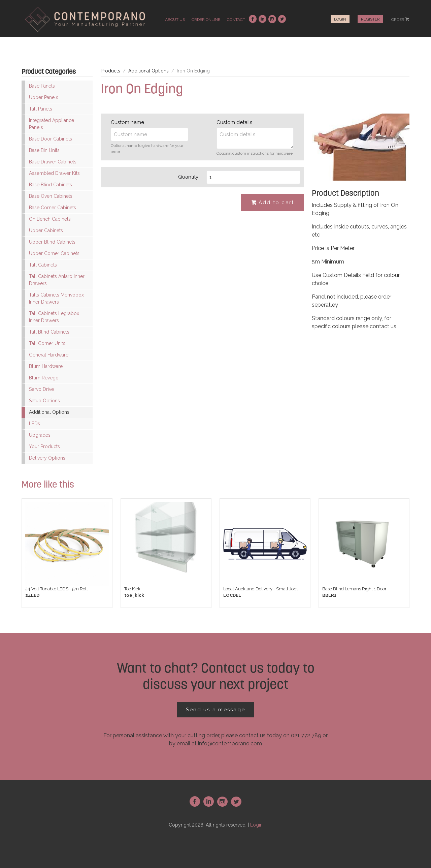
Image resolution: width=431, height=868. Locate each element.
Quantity (188, 177)
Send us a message (215, 710)
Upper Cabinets (46, 230)
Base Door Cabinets (51, 139)
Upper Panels (44, 97)
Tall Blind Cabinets (49, 332)
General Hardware (49, 355)
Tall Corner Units (47, 343)
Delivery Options (47, 458)
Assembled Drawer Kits (54, 173)
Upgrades (40, 435)
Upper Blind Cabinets (52, 242)
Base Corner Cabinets (53, 208)
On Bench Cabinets (50, 219)
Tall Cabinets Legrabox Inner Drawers (54, 317)
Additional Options (49, 412)
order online (206, 20)
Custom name (127, 122)
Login (340, 19)
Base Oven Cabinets (51, 196)
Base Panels (42, 86)
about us (175, 20)
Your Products (44, 446)
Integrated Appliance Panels (52, 124)
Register (370, 19)
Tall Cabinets (43, 265)
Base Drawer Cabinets (53, 162)
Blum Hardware (46, 366)
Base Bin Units (44, 150)
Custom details (234, 122)
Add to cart (272, 203)
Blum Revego (44, 378)
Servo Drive (41, 389)
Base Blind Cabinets (51, 185)
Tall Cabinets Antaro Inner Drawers (57, 280)
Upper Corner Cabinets (54, 253)
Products (110, 71)
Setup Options (44, 401)
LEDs (35, 424)
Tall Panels (41, 109)
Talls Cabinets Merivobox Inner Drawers (56, 298)
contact (236, 20)
